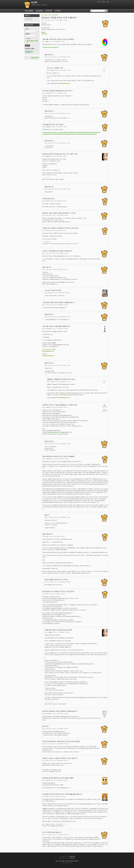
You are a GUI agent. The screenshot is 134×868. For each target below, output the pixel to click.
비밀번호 (28, 34)
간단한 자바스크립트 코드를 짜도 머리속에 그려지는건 (60, 228)
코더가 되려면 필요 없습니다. (52, 832)
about (99, 2)
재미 (50, 15)
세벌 (47, 42)
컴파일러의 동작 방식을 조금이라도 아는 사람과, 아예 (60, 154)
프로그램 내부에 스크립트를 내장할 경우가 (56, 326)
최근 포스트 (29, 19)
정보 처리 (45, 726)
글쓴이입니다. (49, 55)
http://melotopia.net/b (64, 83)
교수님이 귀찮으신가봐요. (53, 290)
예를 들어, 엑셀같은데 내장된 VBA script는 (61, 379)
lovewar (48, 201)
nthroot (48, 230)
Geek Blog (39, 11)
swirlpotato (49, 714)
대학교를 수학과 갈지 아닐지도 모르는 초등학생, (58, 39)
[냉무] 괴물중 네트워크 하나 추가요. (56, 580)
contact (103, 2)
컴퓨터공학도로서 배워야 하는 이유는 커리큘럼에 (59, 456)
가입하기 (29, 39)
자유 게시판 (55, 15)
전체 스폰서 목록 (60, 861)
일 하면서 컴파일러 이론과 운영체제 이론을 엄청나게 (60, 711)
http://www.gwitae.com (48, 356)
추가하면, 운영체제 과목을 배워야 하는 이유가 (57, 91)
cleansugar (49, 329)
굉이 (47, 594)
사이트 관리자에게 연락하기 (72, 861)
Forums (46, 15)
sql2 (47, 536)
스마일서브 (72, 858)
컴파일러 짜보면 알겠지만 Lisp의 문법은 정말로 (58, 778)
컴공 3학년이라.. (48, 534)
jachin (47, 796)
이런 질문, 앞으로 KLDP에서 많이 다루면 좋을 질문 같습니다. (62, 794)
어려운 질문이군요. (49, 199)
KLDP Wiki (49, 11)
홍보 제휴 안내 (35, 58)
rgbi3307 (48, 407)
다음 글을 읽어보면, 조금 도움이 (53, 124)
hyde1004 (48, 127)
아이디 (27, 29)
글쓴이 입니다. (49, 441)
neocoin (50, 293)
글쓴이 (47, 515)
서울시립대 (72, 856)
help (108, 2)
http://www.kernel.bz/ (54, 432)
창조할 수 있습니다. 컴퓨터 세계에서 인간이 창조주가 (60, 758)
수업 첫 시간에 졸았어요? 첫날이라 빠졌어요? (57, 251)
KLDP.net (58, 11)
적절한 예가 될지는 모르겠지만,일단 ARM (58, 630)
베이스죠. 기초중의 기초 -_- (56, 68)
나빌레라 (48, 156)
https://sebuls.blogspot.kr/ (52, 47)
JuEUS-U (48, 780)
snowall (52, 70)
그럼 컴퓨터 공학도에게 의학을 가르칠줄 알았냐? (58, 302)
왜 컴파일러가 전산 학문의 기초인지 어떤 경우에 (58, 591)
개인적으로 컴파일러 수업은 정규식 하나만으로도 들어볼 (61, 741)
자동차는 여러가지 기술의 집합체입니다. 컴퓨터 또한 (60, 405)
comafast (48, 93)
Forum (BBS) (29, 11)
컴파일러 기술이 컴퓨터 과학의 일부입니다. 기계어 (59, 213)
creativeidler (49, 459)
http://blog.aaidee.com (48, 351)
